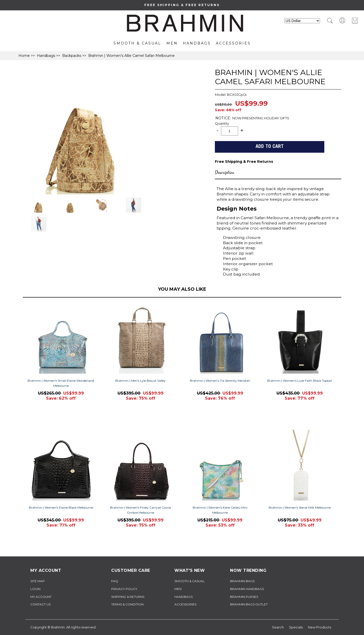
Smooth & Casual (137, 43)
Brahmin (58, 627)
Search (278, 627)
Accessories (233, 43)
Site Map (38, 581)
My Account (41, 597)
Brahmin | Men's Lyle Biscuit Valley (140, 381)
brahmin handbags (247, 589)
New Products (320, 627)
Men (172, 43)
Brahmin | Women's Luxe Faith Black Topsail (300, 381)
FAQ (115, 581)
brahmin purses (244, 597)
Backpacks (72, 56)
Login (35, 589)
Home (24, 56)
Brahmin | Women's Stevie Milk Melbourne (300, 507)
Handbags (197, 43)
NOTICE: (223, 118)
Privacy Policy (124, 589)
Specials (296, 627)
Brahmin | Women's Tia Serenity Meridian (220, 381)
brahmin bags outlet (249, 604)
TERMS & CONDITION (127, 604)
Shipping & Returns (128, 597)
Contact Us (40, 604)
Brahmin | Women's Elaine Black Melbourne (61, 507)
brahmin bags (242, 581)
